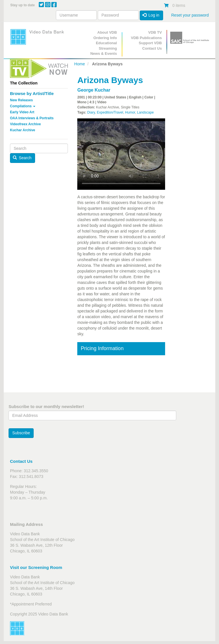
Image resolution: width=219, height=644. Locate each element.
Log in (151, 15)
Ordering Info (105, 38)
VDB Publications (146, 38)
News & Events (104, 54)
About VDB (107, 32)
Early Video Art (22, 112)
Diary (91, 112)
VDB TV (155, 32)
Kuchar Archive (23, 130)
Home (79, 64)
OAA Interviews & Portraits (32, 118)
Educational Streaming (106, 46)
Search (22, 158)
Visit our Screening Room (36, 567)
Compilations (23, 106)
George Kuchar (94, 90)
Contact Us (152, 48)
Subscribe (21, 433)
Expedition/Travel (110, 112)
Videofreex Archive (25, 124)
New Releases (21, 100)
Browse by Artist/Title (32, 93)
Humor (130, 112)
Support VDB (150, 43)
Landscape (146, 112)
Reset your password (190, 15)
